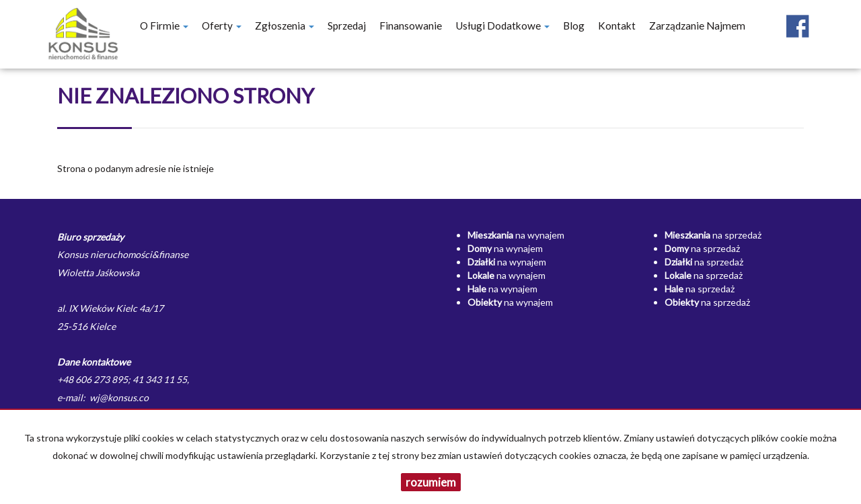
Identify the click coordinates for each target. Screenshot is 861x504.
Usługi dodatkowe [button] (502, 26)
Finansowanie (411, 26)
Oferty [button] (222, 26)
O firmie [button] (164, 26)
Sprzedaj (347, 26)
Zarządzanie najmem (697, 26)
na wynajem (516, 235)
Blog (574, 26)
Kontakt (617, 26)
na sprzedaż (713, 235)
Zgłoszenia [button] (285, 26)
